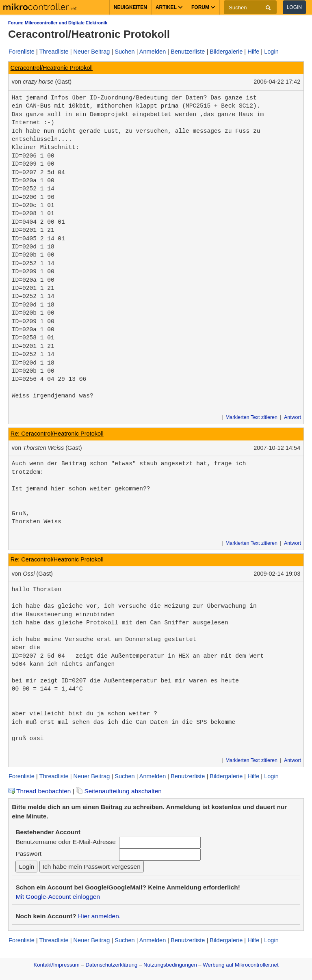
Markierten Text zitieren (251, 417)
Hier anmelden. (99, 916)
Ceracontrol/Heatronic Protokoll (52, 68)
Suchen (125, 52)
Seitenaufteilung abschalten (119, 791)
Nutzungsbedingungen (170, 965)
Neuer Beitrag (92, 52)
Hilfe (253, 52)
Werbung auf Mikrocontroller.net (240, 965)
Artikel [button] (169, 7)
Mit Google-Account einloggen (58, 897)
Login (294, 7)
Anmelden (153, 52)
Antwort (292, 417)
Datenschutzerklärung (111, 965)
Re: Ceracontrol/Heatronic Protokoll (57, 434)
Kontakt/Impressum (56, 965)
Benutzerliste (188, 52)
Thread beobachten (39, 791)
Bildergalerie (226, 52)
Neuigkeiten (130, 7)
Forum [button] (203, 7)
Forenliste (22, 52)
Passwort (28, 854)
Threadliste (54, 52)
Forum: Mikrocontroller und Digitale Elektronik (58, 23)
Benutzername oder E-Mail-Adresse (65, 842)
